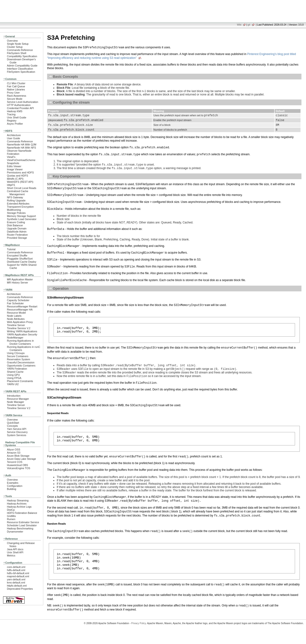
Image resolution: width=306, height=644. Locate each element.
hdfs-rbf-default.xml (18, 573)
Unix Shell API (15, 552)
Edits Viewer (14, 166)
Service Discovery (17, 432)
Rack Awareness (16, 96)
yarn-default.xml (16, 579)
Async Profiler (15, 124)
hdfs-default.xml (16, 570)
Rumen (11, 519)
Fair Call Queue (16, 86)
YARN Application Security (22, 334)
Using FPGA (14, 378)
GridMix (11, 516)
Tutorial (11, 249)
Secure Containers (18, 356)
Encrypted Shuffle (17, 255)
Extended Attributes (18, 204)
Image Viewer (15, 169)
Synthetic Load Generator (22, 219)
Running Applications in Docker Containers (20, 342)
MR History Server (17, 283)
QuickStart (13, 423)
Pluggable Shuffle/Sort (20, 259)
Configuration (15, 486)
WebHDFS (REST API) (20, 182)
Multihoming (14, 210)
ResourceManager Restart (22, 306)
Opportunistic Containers (21, 366)
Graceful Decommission (21, 362)
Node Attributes (16, 319)
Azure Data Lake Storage (22, 459)
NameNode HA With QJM (22, 144)
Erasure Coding (16, 222)
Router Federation (17, 235)
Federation (13, 154)
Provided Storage (17, 238)
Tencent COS (15, 462)
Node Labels (14, 316)
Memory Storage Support (21, 216)
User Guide (14, 138)
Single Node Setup (18, 44)
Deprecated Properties (20, 589)
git (249, 25)
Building (12, 489)
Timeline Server (16, 325)
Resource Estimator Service (23, 522)
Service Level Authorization (23, 102)
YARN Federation (17, 369)
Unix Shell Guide (17, 117)
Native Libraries (16, 89)
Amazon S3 (14, 453)
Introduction (14, 396)
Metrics (11, 555)
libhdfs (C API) (15, 179)
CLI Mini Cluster (16, 83)
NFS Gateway (15, 197)
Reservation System (19, 359)
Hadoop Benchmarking (20, 528)
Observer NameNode (19, 151)
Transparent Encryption (20, 207)
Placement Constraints (20, 381)
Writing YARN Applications (22, 331)
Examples (13, 483)
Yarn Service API (17, 429)
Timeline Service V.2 (19, 328)
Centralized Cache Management (18, 193)
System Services (17, 435)
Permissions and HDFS (20, 172)
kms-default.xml (16, 583)
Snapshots (13, 163)
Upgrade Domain (17, 228)
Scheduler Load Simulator (22, 525)
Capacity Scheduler (18, 300)
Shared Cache (15, 372)
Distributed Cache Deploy (22, 262)
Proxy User (13, 93)
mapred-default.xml (18, 576)
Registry (12, 121)
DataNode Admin (17, 232)
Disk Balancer (15, 225)
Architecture (14, 135)
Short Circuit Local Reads (22, 188)
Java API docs (15, 549)
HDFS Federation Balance (22, 513)
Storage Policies (16, 213)
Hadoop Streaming (18, 500)
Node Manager (16, 402)
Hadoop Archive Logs (19, 507)
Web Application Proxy (20, 322)
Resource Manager (18, 399)
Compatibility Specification (22, 56)
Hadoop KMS (15, 111)
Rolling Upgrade (16, 200)
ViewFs (11, 157)
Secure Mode (15, 99)
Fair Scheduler (15, 303)
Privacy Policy (139, 636)
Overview (12, 41)
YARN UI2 (13, 384)
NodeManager (15, 338)
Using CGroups (16, 353)
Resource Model (16, 313)
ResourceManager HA (20, 310)
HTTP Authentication (19, 105)
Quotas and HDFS (17, 176)
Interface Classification (20, 69)
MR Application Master (20, 279)
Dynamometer (15, 532)
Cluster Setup (15, 47)
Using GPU (13, 375)
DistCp (11, 510)
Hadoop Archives (17, 504)
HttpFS (11, 185)
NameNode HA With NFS (22, 148)
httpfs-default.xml (17, 586)
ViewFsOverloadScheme (21, 160)
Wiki (239, 25)
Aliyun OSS (14, 450)
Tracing (11, 114)
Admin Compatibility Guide (22, 66)
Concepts (12, 426)
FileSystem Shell (17, 53)
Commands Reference (20, 50)
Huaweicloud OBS (17, 465)
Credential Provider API (20, 108)
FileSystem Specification (21, 72)
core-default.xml (16, 567)
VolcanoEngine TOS (19, 468)
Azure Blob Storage (18, 456)
